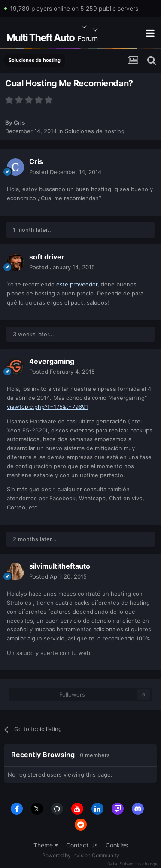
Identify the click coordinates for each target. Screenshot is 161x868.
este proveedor (77, 284)
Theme (46, 845)
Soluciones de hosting (95, 131)
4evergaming (52, 361)
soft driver (47, 257)
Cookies (117, 845)
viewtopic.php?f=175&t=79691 (47, 407)
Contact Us (82, 845)
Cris (19, 122)
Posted (65, 172)
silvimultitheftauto (60, 566)
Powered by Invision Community (81, 855)
